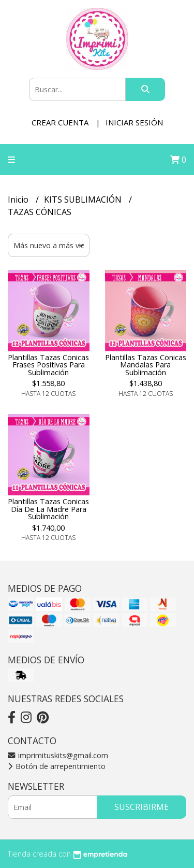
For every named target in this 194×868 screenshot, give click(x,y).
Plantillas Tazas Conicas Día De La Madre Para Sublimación (48, 509)
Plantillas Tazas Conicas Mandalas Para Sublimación (146, 365)
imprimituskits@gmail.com (58, 755)
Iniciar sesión (134, 122)
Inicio (19, 200)
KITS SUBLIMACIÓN (84, 200)
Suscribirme (141, 807)
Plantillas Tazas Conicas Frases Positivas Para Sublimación (48, 365)
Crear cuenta (60, 122)
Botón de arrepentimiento (57, 766)
